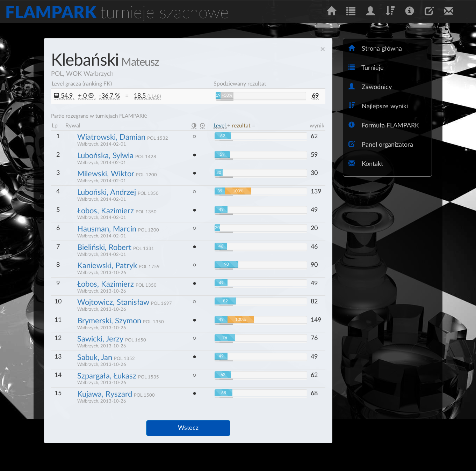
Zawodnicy (370, 87)
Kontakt (366, 164)
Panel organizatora (381, 144)
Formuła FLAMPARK (384, 125)
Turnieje (366, 68)
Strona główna (375, 48)
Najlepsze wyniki (378, 106)
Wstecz (188, 428)
